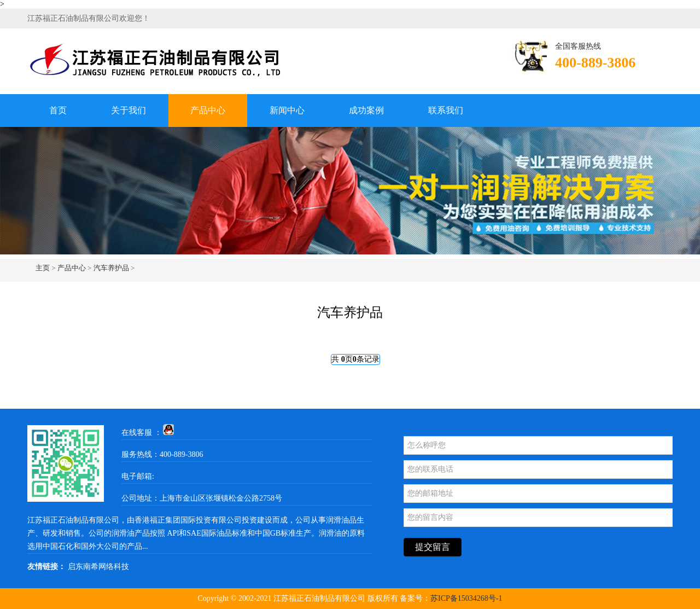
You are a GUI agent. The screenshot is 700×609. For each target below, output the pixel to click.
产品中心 (208, 110)
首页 (58, 110)
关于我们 (129, 110)
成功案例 (366, 110)
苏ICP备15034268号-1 (466, 598)
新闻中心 (287, 110)
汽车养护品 (111, 268)
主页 (43, 268)
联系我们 (446, 110)
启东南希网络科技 (98, 567)
